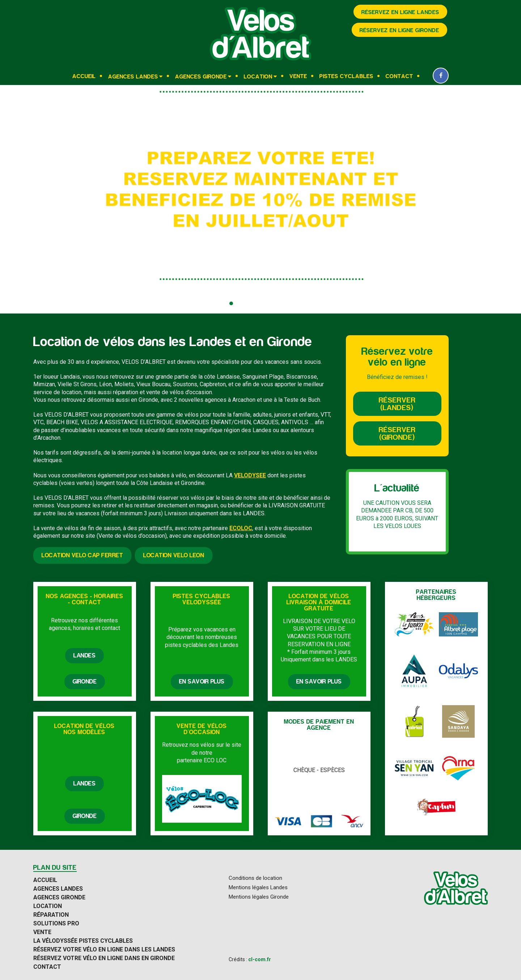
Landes (84, 656)
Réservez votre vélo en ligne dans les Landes (104, 950)
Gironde (85, 682)
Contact (399, 76)
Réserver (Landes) (397, 404)
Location (258, 76)
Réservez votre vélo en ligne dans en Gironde (104, 958)
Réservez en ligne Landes (400, 12)
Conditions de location (255, 878)
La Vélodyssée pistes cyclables (83, 941)
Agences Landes (133, 76)
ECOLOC (241, 528)
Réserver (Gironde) (397, 434)
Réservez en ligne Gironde (399, 30)
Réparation (51, 915)
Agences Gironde (201, 76)
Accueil (84, 76)
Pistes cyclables (346, 76)
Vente (298, 76)
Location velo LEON (174, 555)
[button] (231, 303)
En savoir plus (202, 682)
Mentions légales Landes (258, 888)
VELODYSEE (250, 475)
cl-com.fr (260, 959)
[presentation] (13, 199)
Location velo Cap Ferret (82, 555)
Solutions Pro (56, 924)
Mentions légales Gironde (259, 897)
